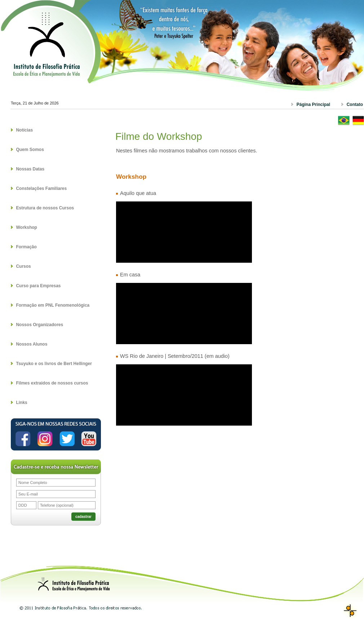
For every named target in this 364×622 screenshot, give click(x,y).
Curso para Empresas (38, 286)
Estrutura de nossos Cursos (45, 208)
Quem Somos (30, 150)
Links (21, 403)
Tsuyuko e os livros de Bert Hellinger (54, 364)
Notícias (24, 130)
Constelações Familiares (41, 188)
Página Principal (313, 105)
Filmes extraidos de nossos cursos (52, 383)
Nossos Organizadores (39, 325)
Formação (26, 247)
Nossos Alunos (32, 344)
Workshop (26, 227)
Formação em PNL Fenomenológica (53, 305)
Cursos (23, 266)
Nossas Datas (30, 169)
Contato (355, 105)
